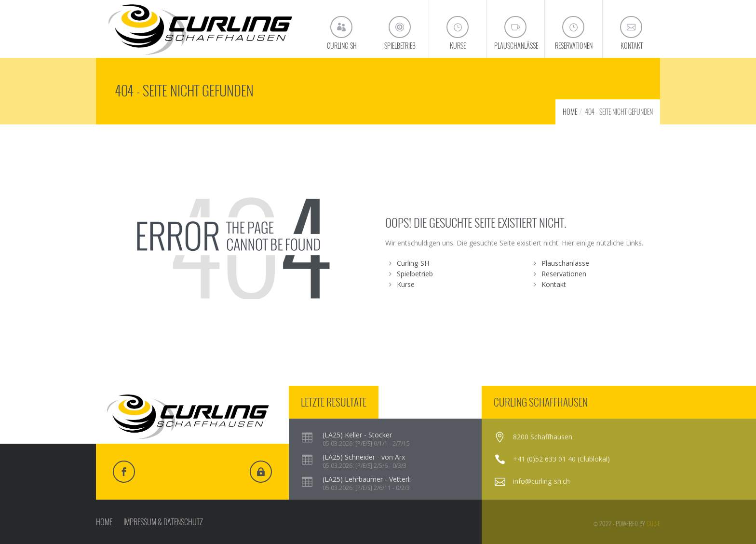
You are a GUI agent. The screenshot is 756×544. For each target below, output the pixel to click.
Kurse (406, 284)
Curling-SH (413, 263)
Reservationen (564, 274)
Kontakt (554, 284)
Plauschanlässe (565, 263)
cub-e (653, 523)
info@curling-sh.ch (541, 481)
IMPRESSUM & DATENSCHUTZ (163, 522)
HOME (570, 112)
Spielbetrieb (415, 274)
